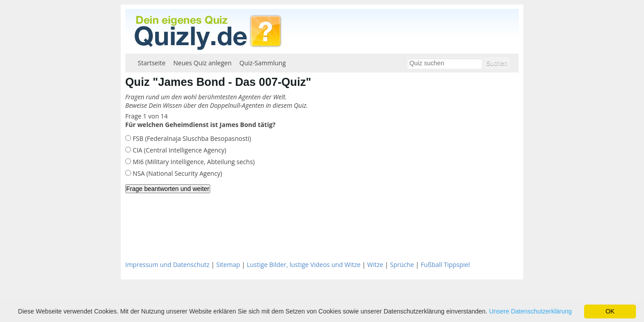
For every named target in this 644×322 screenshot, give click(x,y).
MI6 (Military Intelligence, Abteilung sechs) (193, 162)
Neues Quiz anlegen (203, 63)
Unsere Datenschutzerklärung (530, 311)
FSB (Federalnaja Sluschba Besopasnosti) (191, 138)
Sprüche (402, 265)
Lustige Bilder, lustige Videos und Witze (304, 265)
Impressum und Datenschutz (167, 265)
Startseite (152, 63)
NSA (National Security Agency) (177, 173)
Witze (375, 265)
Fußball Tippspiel (445, 265)
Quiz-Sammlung (263, 63)
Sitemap (228, 265)
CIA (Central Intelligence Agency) (179, 150)
